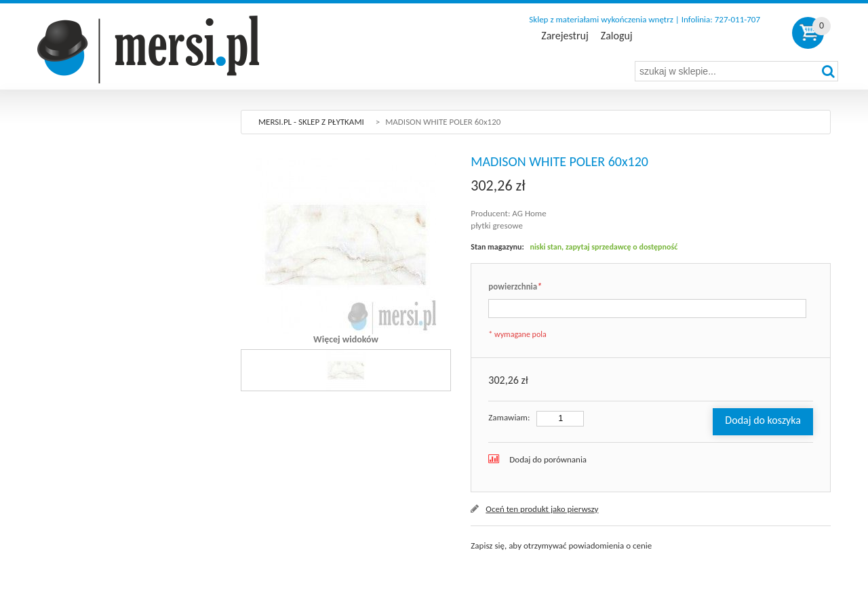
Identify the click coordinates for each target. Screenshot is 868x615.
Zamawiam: (509, 417)
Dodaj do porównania (548, 459)
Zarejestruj (565, 36)
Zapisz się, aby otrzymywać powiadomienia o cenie (561, 545)
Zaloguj (617, 36)
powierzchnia (515, 287)
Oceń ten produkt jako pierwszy (542, 509)
